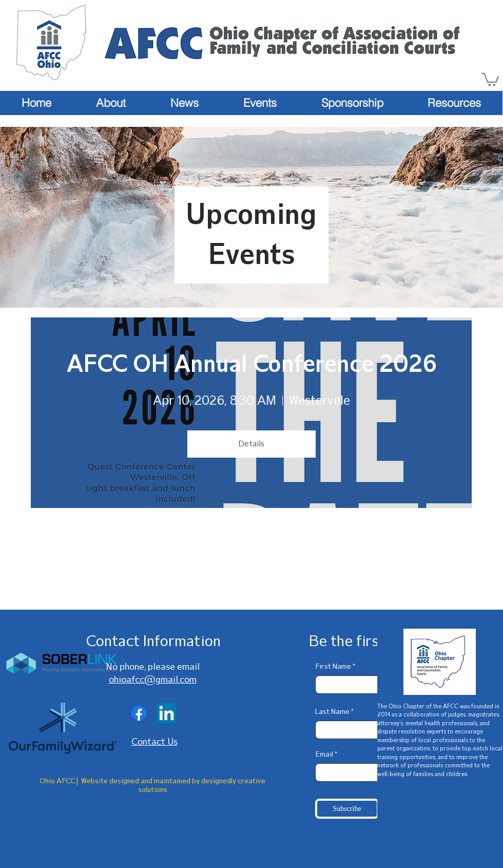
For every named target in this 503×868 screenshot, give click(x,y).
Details (251, 444)
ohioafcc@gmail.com (153, 680)
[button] (490, 79)
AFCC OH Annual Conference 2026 (251, 364)
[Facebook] (139, 713)
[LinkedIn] (167, 713)
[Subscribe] (347, 809)
